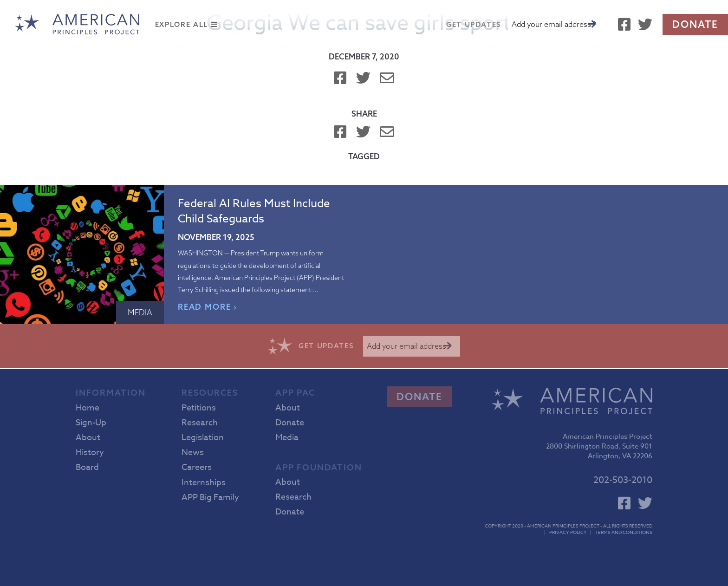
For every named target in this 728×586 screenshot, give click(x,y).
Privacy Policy (568, 532)
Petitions (199, 408)
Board (87, 467)
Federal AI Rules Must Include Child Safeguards (254, 211)
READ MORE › (208, 307)
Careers (197, 467)
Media (140, 312)
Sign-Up (91, 423)
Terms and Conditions (624, 532)
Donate (695, 24)
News (193, 453)
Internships (204, 483)
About (88, 438)
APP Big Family (210, 498)
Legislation (203, 438)
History (90, 453)
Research (200, 423)
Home (88, 408)
